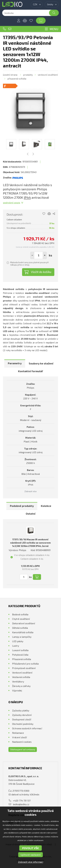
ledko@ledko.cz (10, 29)
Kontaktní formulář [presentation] (31, 371)
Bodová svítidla (20, 614)
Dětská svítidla (20, 628)
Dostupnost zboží (22, 719)
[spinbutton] (38, 255)
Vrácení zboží (19, 737)
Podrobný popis (12, 202)
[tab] (15, 363)
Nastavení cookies (22, 742)
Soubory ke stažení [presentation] (41, 363)
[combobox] (37, 4)
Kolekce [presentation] (46, 506)
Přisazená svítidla (17, 79)
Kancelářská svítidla (23, 632)
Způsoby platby (21, 710)
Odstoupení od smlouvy (23, 749)
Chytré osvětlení (21, 619)
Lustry (16, 646)
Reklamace (18, 733)
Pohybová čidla (20, 655)
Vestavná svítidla (21, 677)
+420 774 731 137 (4, 29)
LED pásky (18, 641)
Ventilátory (18, 681)
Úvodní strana (10, 75)
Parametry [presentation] (15, 363)
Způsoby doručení (22, 715)
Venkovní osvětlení (48, 75)
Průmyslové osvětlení (24, 668)
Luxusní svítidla (20, 650)
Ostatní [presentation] (31, 514)
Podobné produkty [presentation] (22, 506)
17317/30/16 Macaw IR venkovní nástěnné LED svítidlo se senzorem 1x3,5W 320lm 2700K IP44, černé (30, 543)
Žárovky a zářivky (21, 686)
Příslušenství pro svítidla (25, 664)
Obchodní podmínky (23, 724)
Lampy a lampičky (22, 637)
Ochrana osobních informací (27, 728)
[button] (45, 255)
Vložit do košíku (41, 272)
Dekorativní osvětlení (24, 623)
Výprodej (17, 690)
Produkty (28, 75)
